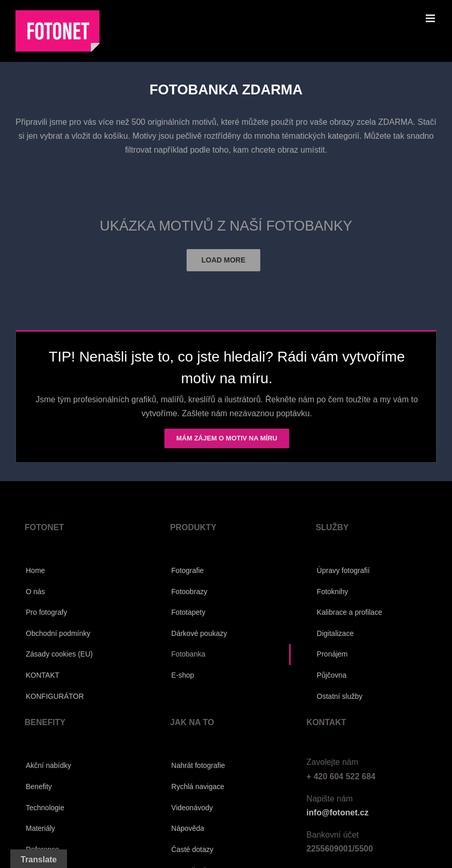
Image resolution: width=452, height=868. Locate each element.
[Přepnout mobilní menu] (431, 18)
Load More (224, 260)
